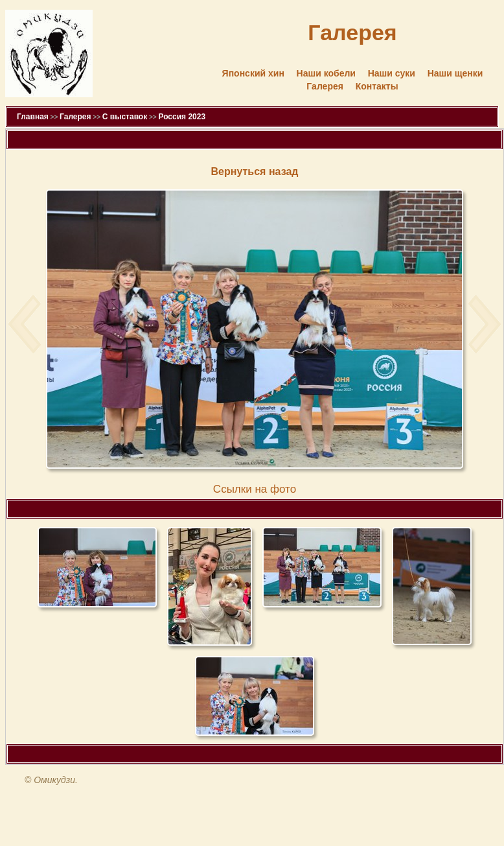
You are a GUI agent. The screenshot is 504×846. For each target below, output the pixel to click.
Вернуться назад (255, 171)
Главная (33, 117)
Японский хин (253, 73)
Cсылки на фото (255, 489)
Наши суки (392, 73)
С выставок (125, 117)
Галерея (325, 86)
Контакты (377, 86)
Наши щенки (455, 73)
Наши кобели (326, 73)
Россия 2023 (182, 117)
